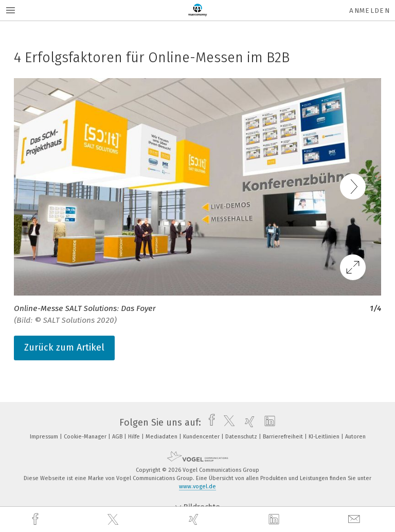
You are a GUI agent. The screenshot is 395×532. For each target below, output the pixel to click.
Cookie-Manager (86, 437)
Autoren (355, 437)
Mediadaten (162, 437)
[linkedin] (275, 520)
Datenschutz (242, 437)
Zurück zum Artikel (64, 347)
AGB (118, 437)
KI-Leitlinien (325, 437)
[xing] (195, 519)
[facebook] (37, 519)
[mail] (355, 519)
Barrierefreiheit (284, 437)
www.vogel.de (197, 487)
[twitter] (114, 520)
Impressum (45, 437)
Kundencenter (202, 437)
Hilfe (135, 437)
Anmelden (370, 11)
